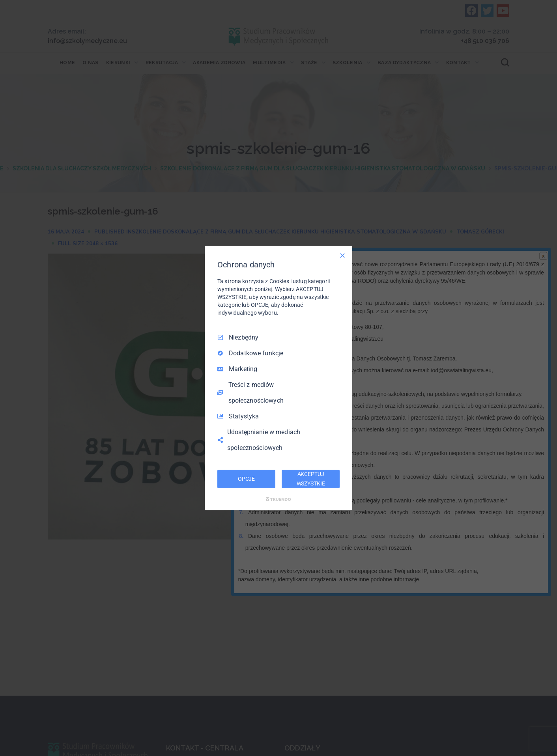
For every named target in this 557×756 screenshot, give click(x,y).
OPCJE (246, 479)
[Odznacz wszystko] (342, 256)
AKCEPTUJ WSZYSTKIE (311, 479)
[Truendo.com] (278, 499)
